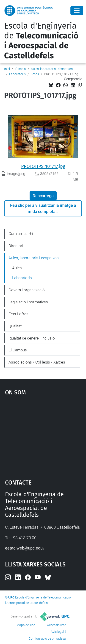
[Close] (77, 11)
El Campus (18, 350)
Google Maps (43, 435)
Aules (17, 268)
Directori (16, 246)
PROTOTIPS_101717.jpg (43, 166)
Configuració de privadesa (47, 639)
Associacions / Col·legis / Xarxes (37, 362)
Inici (7, 69)
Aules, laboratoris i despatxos (52, 69)
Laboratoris (17, 74)
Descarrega (43, 196)
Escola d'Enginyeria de (41, 41)
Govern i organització (27, 290)
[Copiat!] (80, 85)
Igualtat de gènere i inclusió (32, 338)
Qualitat (15, 326)
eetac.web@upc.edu (24, 548)
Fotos (35, 74)
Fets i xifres (18, 314)
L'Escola (20, 69)
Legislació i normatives (28, 302)
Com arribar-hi (21, 234)
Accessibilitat (56, 625)
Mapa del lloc (26, 625)
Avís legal (57, 632)
